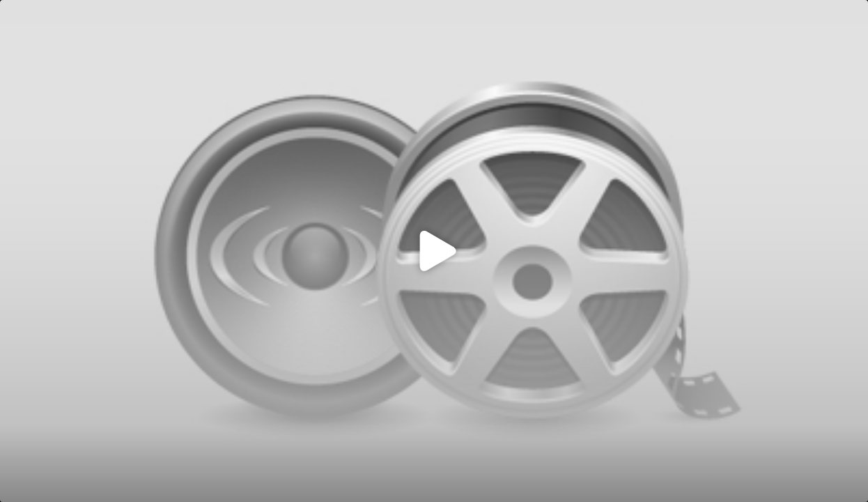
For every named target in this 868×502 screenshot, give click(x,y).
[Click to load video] (434, 251)
